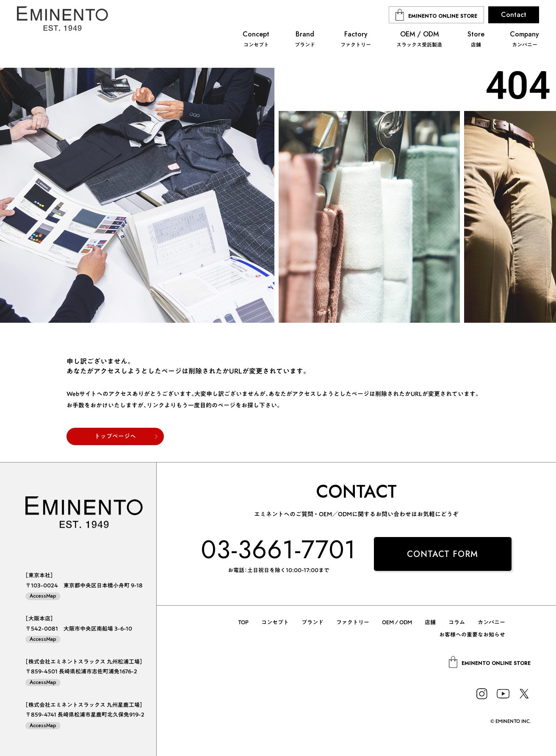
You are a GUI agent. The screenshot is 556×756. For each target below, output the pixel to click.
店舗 (430, 622)
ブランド (313, 622)
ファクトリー (353, 622)
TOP (243, 622)
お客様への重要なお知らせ (472, 635)
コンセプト (275, 622)
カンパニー (491, 622)
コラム (457, 622)
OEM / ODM (397, 622)
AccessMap (43, 596)
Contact (514, 15)
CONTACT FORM (443, 554)
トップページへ (115, 436)
